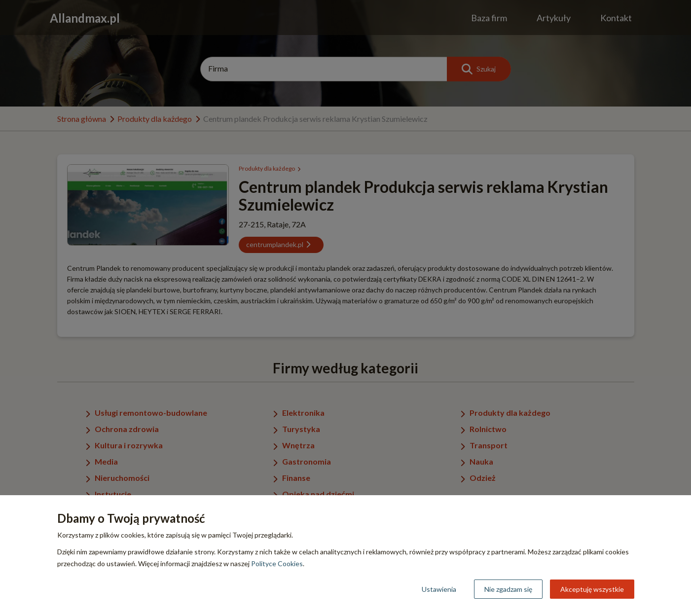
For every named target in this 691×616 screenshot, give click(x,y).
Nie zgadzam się (508, 589)
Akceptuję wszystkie (592, 589)
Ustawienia (439, 589)
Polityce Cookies (277, 563)
